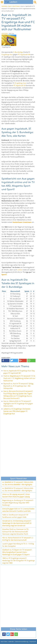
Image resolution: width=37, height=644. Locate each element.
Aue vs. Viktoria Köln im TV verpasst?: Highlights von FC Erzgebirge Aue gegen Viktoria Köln (18, 404)
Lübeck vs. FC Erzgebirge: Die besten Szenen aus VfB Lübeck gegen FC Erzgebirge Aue (17, 411)
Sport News (16, 6)
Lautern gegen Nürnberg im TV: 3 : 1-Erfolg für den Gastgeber (18, 545)
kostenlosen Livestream (22, 222)
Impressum (33, 642)
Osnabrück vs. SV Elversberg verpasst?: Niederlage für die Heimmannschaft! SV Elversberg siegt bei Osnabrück (17, 523)
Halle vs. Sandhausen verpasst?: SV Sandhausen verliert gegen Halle (15, 516)
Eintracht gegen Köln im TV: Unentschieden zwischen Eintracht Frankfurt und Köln (18, 510)
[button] (6, 361)
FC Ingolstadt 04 (24, 55)
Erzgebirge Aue (7, 55)
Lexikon (11, 2)
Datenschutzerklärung (22, 642)
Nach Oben (4, 642)
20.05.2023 (5, 33)
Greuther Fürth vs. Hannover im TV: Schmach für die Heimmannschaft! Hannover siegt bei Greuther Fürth (15, 532)
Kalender (11, 642)
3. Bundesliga (18, 52)
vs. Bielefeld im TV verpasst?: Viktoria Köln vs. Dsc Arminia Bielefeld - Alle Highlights (18, 483)
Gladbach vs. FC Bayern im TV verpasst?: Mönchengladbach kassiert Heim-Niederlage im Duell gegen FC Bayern (17, 552)
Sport (10, 6)
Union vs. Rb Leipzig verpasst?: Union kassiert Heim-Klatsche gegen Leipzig (16, 495)
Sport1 (4, 275)
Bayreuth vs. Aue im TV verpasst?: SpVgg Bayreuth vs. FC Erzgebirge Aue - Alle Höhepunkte (18, 386)
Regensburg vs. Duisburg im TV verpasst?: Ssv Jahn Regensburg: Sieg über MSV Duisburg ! (18, 503)
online (20, 270)
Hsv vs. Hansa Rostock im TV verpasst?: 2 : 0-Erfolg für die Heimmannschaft (18, 539)
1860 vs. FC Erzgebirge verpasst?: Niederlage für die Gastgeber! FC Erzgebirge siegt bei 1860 (18, 561)
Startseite (4, 6)
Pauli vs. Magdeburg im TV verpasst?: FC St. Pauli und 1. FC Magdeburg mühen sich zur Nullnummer (19, 378)
